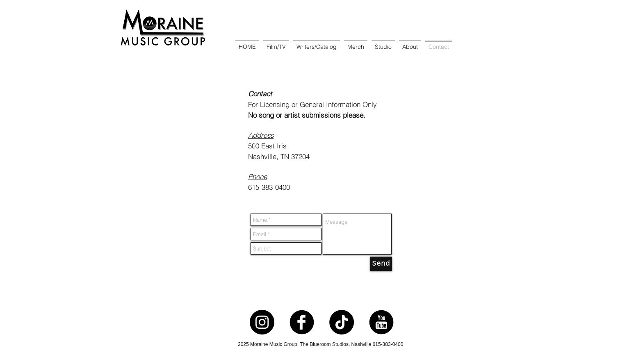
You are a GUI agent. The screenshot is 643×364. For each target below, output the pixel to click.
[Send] (381, 264)
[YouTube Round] (381, 322)
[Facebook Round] (302, 322)
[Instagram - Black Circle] (262, 322)
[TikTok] (342, 322)
